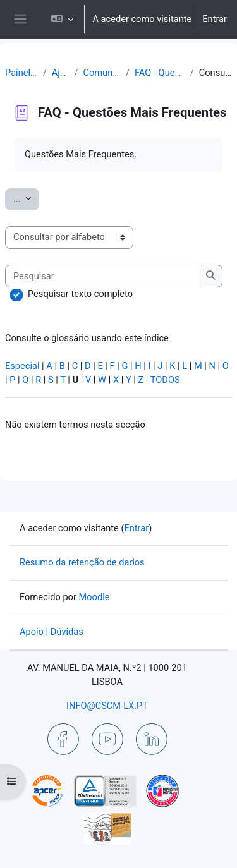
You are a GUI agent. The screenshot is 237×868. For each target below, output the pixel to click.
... (26, 198)
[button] (62, 19)
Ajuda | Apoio (61, 73)
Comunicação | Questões (101, 73)
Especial (22, 366)
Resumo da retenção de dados (82, 562)
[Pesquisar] (103, 276)
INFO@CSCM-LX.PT (107, 706)
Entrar (215, 19)
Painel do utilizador (21, 73)
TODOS (165, 380)
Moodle (94, 597)
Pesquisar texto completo (80, 294)
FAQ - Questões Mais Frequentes (160, 73)
